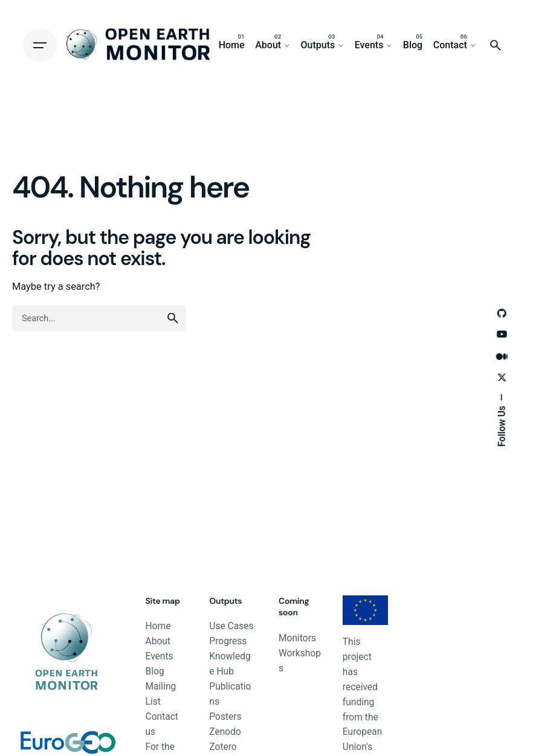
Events (160, 656)
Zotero (223, 747)
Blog (155, 671)
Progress (228, 641)
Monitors (297, 638)
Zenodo (225, 732)
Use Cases (231, 626)
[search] (173, 318)
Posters (225, 717)
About (158, 641)
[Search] (496, 45)
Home (158, 626)
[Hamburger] (40, 45)
